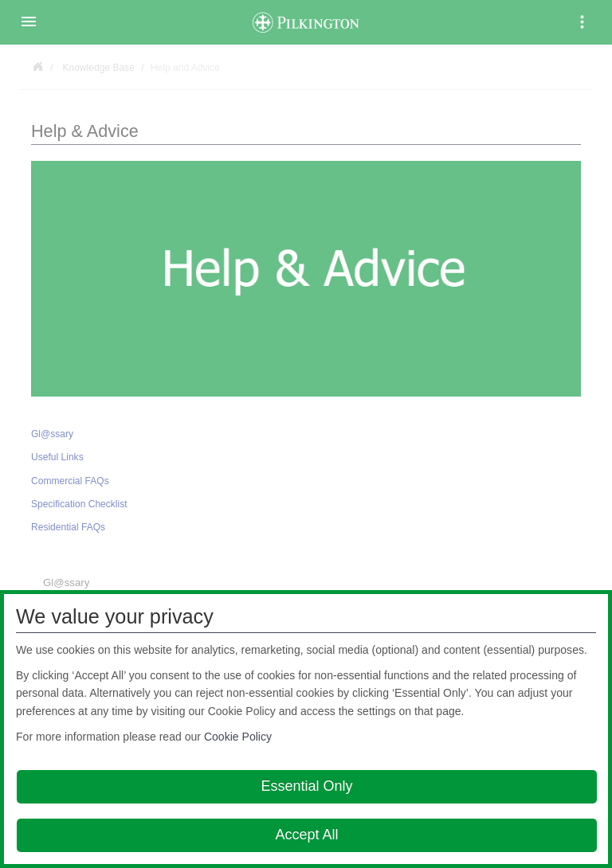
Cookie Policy (238, 737)
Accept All (306, 835)
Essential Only (306, 786)
